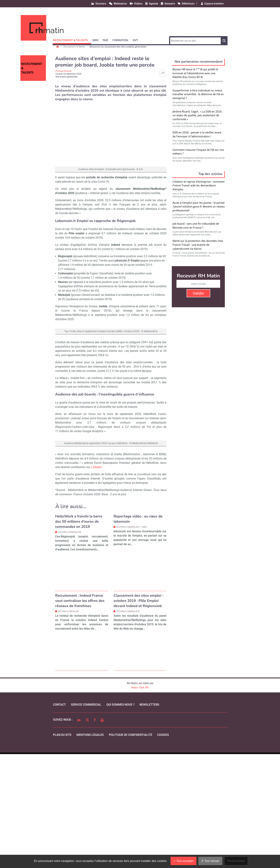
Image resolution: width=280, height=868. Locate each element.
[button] (72, 40)
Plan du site (62, 849)
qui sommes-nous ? (120, 819)
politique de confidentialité (131, 849)
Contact (59, 819)
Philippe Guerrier (63, 71)
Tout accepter (183, 861)
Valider (198, 293)
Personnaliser (236, 861)
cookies (163, 849)
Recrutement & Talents (75, 47)
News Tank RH (140, 801)
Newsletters (149, 819)
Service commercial (86, 819)
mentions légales (90, 849)
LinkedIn (96, 581)
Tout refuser (210, 861)
